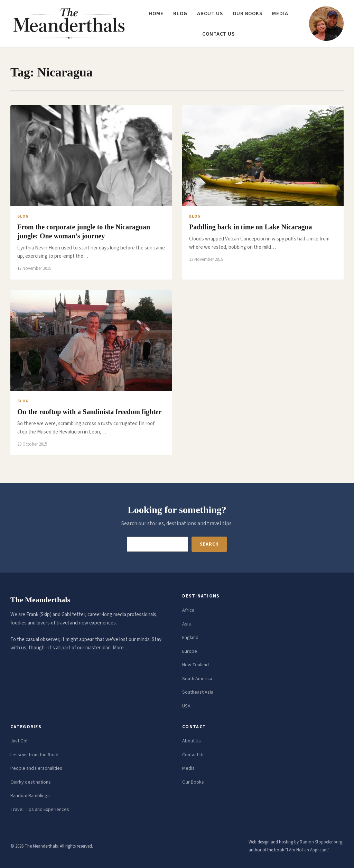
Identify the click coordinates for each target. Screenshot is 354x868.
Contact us (218, 34)
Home (156, 14)
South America (197, 679)
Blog (180, 14)
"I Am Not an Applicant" (307, 850)
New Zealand (195, 665)
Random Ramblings (30, 796)
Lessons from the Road (34, 755)
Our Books (248, 14)
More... (120, 648)
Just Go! (19, 741)
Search (209, 544)
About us (210, 14)
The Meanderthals (40, 600)
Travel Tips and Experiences (40, 810)
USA (186, 706)
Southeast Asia (198, 692)
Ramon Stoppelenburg (321, 842)
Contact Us (193, 755)
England (190, 638)
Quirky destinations (31, 782)
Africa (188, 610)
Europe (190, 651)
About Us (192, 741)
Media (280, 14)
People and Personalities (36, 768)
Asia (187, 624)
